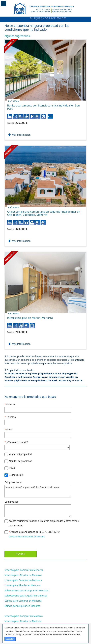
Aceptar (10, 639)
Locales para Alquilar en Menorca (22, 585)
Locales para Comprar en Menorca (23, 580)
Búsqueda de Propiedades (45, 18)
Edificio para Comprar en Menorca (23, 601)
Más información (21, 135)
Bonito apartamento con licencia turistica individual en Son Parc (43, 106)
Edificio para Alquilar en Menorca (22, 606)
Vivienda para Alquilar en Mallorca (23, 621)
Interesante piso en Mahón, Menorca (30, 317)
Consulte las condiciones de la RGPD (27, 537)
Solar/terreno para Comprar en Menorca (26, 590)
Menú (3, 3)
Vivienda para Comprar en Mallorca (24, 616)
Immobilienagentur (62, 12)
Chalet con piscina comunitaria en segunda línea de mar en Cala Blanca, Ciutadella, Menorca (44, 212)
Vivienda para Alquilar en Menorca (23, 575)
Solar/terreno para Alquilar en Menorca (26, 596)
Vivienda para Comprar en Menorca (24, 570)
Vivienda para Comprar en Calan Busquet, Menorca (38, 491)
